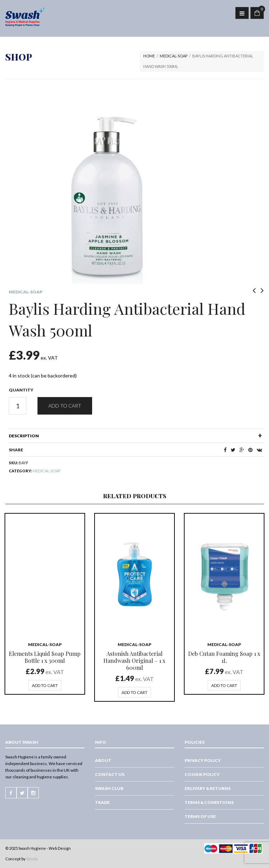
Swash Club (109, 788)
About (103, 760)
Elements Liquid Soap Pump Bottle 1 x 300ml (45, 657)
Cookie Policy (202, 774)
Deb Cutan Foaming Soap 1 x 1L (224, 657)
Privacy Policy (203, 760)
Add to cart (65, 406)
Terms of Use (200, 816)
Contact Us (110, 774)
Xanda (32, 859)
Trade (102, 802)
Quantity (21, 390)
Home (149, 56)
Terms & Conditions (209, 802)
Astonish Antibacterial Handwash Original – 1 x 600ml (134, 661)
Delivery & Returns (208, 788)
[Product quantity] (18, 406)
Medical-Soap (174, 56)
